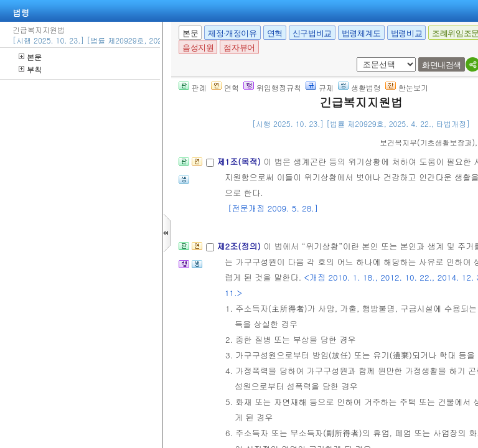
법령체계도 (361, 33)
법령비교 (406, 33)
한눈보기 (407, 87)
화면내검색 (442, 65)
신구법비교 (312, 33)
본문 (30, 57)
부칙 (30, 69)
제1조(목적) (240, 161)
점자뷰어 (239, 48)
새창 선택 (361, 58)
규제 (320, 87)
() (427, 142)
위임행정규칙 (272, 87)
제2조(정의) (240, 246)
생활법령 (359, 87)
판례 (193, 87)
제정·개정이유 (232, 33)
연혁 (275, 33)
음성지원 (198, 48)
